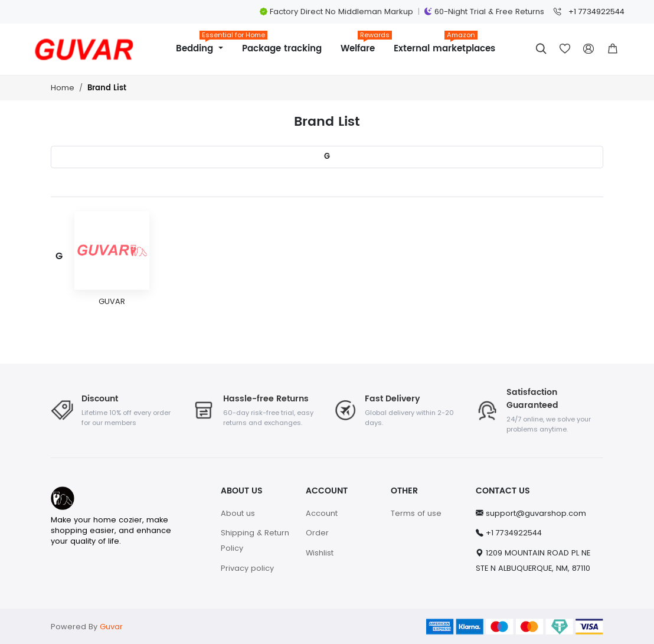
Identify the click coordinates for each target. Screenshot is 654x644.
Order (317, 533)
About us (238, 513)
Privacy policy (247, 568)
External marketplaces (444, 45)
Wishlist (320, 553)
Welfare (362, 45)
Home (63, 88)
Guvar (111, 627)
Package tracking (282, 49)
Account (322, 513)
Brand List (107, 88)
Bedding (204, 45)
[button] (613, 49)
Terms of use (416, 513)
